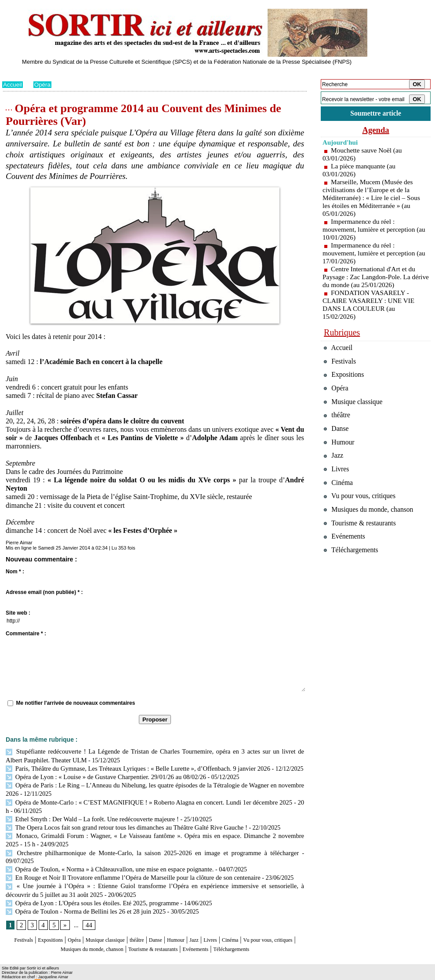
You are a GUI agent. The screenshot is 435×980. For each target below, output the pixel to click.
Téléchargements (155, 942)
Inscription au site (87, 974)
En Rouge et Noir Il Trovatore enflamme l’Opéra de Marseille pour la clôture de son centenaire (127, 864)
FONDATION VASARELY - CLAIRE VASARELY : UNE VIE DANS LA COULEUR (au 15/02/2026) (370, 306)
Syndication (52, 974)
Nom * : (15, 572)
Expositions (53, 924)
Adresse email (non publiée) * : (44, 592)
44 (88, 910)
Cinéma (279, 924)
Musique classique (123, 924)
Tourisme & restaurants (208, 933)
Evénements (263, 933)
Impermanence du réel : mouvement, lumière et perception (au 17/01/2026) (371, 254)
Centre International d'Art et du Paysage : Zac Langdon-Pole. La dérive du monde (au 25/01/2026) (371, 278)
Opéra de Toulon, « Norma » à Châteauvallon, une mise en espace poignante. (106, 856)
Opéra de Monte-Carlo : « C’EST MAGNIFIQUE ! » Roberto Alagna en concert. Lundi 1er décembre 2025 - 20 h (153, 800)
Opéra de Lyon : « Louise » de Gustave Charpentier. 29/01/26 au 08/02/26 (101, 775)
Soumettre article (376, 114)
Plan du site (14, 974)
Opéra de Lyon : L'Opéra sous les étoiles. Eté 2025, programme (89, 888)
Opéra (44, 84)
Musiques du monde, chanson (129, 933)
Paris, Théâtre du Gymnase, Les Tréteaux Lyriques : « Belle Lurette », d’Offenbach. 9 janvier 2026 (132, 767)
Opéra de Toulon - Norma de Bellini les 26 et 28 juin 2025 (82, 896)
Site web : (18, 613)
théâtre (163, 924)
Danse (187, 924)
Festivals (19, 924)
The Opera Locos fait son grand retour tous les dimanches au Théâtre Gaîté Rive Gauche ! (121, 824)
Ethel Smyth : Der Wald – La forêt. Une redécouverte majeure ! (89, 815)
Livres (255, 924)
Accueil (13, 84)
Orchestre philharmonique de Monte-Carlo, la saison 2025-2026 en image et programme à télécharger (136, 847)
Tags (115, 974)
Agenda (376, 131)
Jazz (235, 924)
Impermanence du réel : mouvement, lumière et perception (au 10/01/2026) (371, 231)
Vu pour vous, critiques (363, 514)
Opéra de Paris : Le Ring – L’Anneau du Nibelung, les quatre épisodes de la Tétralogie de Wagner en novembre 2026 (155, 783)
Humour (212, 924)
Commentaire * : (26, 634)
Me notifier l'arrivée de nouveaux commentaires (75, 703)
